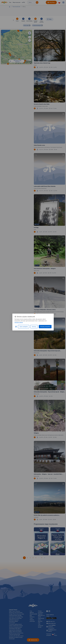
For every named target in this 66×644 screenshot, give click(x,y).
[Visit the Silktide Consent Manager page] (16, 327)
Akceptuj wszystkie (45, 327)
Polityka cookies (19, 322)
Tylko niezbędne (24, 327)
